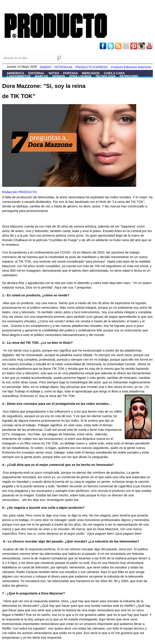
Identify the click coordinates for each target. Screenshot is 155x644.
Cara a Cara (114, 73)
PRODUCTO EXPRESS (92, 67)
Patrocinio (129, 76)
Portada (70, 73)
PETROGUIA (63, 67)
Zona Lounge (80, 76)
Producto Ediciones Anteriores (131, 67)
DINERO (46, 67)
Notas (54, 73)
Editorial (36, 73)
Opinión (58, 76)
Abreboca (15, 73)
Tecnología (105, 76)
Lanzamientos (19, 76)
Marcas (41, 76)
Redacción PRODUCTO (20, 192)
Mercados (91, 73)
